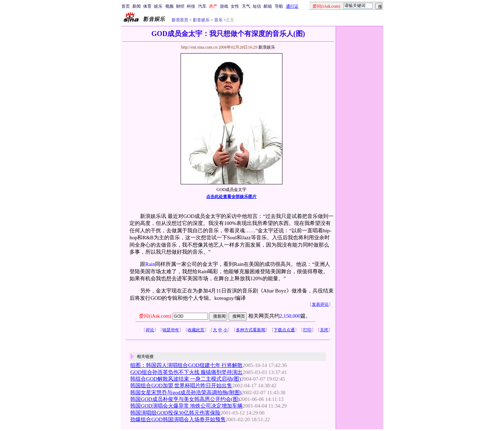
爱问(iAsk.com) (155, 316)
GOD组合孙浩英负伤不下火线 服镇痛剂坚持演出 (186, 372)
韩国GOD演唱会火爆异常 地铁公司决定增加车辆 (186, 406)
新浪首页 (180, 20)
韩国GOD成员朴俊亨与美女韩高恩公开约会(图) (185, 399)
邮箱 (268, 6)
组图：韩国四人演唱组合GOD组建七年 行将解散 (186, 365)
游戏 (224, 6)
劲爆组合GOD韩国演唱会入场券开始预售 (178, 419)
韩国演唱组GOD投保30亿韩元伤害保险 (175, 413)
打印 (307, 330)
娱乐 (158, 6)
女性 (235, 6)
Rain (150, 264)
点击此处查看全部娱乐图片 (231, 197)
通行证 (292, 6)
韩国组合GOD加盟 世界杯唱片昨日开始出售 (181, 386)
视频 (169, 6)
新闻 (136, 6)
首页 (126, 6)
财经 (180, 6)
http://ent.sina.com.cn (200, 47)
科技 (191, 6)
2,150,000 (290, 316)
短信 (257, 6)
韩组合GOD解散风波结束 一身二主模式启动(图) (185, 379)
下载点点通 (284, 330)
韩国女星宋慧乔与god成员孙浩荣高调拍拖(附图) (186, 393)
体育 (147, 6)
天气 (246, 6)
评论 (150, 330)
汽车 (202, 6)
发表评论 (320, 304)
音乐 (218, 20)
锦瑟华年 (171, 330)
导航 (279, 6)
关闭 (324, 330)
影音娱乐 (201, 20)
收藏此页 (196, 330)
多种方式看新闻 (251, 330)
